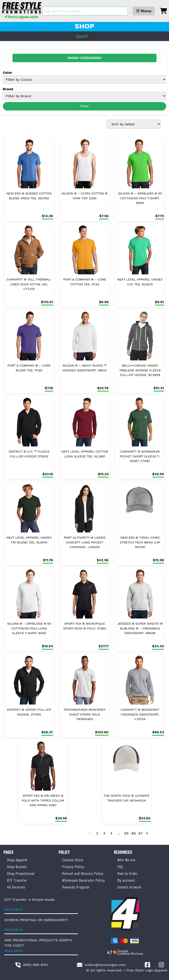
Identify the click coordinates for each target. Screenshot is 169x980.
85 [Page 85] (126, 833)
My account (126, 880)
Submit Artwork (129, 887)
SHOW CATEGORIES (84, 58)
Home (81, 36)
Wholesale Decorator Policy (84, 880)
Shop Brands (17, 867)
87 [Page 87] (140, 833)
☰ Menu (144, 11)
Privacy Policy (73, 867)
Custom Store (73, 860)
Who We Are (126, 860)
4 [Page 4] (111, 833)
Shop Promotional (21, 873)
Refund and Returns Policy (83, 873)
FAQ (120, 867)
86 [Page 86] (134, 833)
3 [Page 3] (104, 833)
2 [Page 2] (97, 833)
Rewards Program (76, 887)
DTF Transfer (17, 880)
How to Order (127, 873)
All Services (16, 887)
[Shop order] (134, 124)
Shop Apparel (17, 860)
